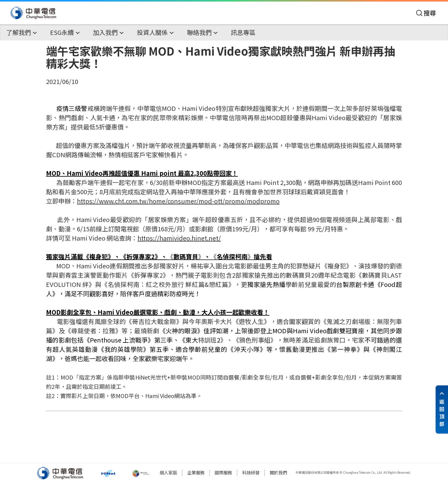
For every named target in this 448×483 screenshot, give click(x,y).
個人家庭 (168, 472)
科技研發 (251, 472)
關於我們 (278, 472)
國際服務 (223, 472)
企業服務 (196, 472)
